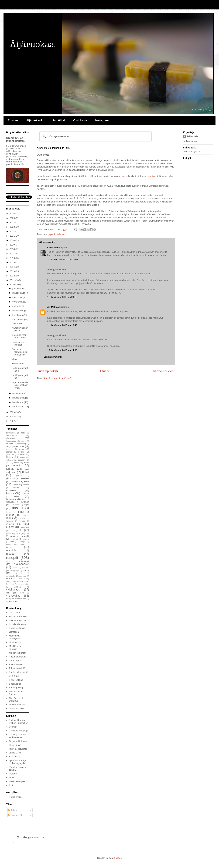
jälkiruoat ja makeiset (18, 478)
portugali (22, 542)
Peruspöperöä (16, 661)
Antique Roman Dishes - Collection (18, 722)
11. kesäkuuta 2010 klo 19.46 (62, 325)
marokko (22, 518)
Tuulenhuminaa (17, 705)
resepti (10, 554)
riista (8, 561)
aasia (23, 433)
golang (21, 452)
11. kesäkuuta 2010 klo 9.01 (62, 297)
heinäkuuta (18, 311)
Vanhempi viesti (164, 371)
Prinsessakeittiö (17, 668)
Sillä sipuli (14, 676)
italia (27, 463)
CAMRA (13, 727)
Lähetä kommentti (53, 357)
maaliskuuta (19, 398)
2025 (13, 218)
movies (22, 521)
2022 (13, 231)
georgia (9, 452)
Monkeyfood (15, 642)
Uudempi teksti (47, 371)
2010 (13, 285)
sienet (26, 570)
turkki (12, 584)
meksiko (9, 521)
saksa (15, 568)
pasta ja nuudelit (19, 536)
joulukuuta (18, 288)
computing (22, 444)
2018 (13, 249)
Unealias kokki (16, 708)
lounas (23, 515)
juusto (25, 472)
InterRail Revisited (18, 749)
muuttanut (153, 176)
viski (22, 593)
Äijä (11, 785)
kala (26, 481)
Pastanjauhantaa (18, 657)
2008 (13, 417)
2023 (13, 227)
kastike (16, 488)
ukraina (17, 587)
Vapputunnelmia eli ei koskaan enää (20, 385)
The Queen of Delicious (16, 700)
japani (52, 234)
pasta (27, 534)
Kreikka (25, 502)
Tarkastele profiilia (192, 141)
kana (16, 485)
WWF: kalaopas (17, 781)
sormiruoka (11, 576)
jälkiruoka (15, 481)
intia (8, 463)
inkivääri (22, 460)
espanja (9, 449)
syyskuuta (18, 302)
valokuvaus (13, 590)
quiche (22, 544)
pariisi (9, 533)
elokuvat (20, 446)
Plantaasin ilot (16, 664)
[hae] (95, 136)
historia (10, 457)
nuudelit (12, 531)
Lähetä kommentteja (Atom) (57, 378)
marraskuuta (19, 293)
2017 (13, 254)
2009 (13, 412)
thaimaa (16, 581)
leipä (27, 505)
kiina (24, 499)
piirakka (26, 539)
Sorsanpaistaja (16, 688)
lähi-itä (9, 518)
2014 (13, 267)
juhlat (26, 469)
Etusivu (13, 120)
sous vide (22, 576)
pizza (12, 542)
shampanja (14, 571)
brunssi (9, 444)
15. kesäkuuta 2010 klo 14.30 (62, 350)
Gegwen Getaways (19, 741)
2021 (13, 236)
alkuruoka (11, 438)
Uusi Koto (17, 323)
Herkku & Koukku (18, 616)
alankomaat (11, 435)
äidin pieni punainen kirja (16, 599)
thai (8, 581)
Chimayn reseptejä (18, 731)
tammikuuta (19, 407)
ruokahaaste (21, 564)
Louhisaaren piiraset (18, 344)
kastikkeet (11, 490)
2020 (13, 240)
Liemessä (14, 632)
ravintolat (61, 234)
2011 (13, 280)
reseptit (12, 558)
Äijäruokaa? (34, 120)
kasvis (10, 493)
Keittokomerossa (17, 620)
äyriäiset (10, 601)
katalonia (25, 494)
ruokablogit (23, 561)
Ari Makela (53, 307)
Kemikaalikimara (17, 624)
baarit (23, 441)
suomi (9, 579)
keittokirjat (11, 499)
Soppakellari (15, 684)
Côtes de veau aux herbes (19, 336)
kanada (26, 485)
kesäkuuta (18, 315)
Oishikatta (80, 120)
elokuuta (17, 306)
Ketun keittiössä (17, 628)
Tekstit (13, 810)
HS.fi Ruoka (15, 745)
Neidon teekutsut (18, 653)
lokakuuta (18, 297)
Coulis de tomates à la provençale (19, 352)
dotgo (9, 446)
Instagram (102, 120)
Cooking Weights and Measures (18, 736)
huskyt (23, 457)
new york (25, 527)
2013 (13, 271)
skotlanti (19, 573)
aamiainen (11, 433)
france (22, 449)
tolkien (26, 581)
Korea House (18, 364)
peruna (15, 539)
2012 (13, 276)
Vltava (15, 359)
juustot (19, 476)
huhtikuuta (18, 393)
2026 (13, 214)
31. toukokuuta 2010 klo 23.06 (63, 259)
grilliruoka (10, 455)
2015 (13, 262)
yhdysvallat (13, 596)
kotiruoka (10, 502)
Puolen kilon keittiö (18, 672)
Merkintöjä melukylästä (15, 637)
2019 (13, 245)
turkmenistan (24, 584)
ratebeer (13, 774)
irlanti (17, 463)
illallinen (9, 460)
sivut (123, 176)
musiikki (10, 524)
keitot (17, 496)
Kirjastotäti (14, 757)
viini (8, 593)
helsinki (22, 454)
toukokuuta (18, 319)
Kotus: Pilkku (16, 797)
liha (15, 508)
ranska (10, 547)
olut (21, 530)
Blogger (117, 858)
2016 (13, 258)
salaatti (26, 568)
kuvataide (15, 505)
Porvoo (9, 544)
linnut (8, 512)
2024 (13, 223)
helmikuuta (18, 402)
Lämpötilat (58, 120)
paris (18, 533)
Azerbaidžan (11, 441)
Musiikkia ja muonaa (15, 648)
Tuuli (11, 778)
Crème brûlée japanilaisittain (15, 139)
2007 (13, 421)
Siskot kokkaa (16, 680)
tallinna (22, 579)
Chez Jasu (53, 248)
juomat (13, 472)
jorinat (10, 469)
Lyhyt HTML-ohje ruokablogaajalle (18, 762)
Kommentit (15, 815)
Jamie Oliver (15, 753)
